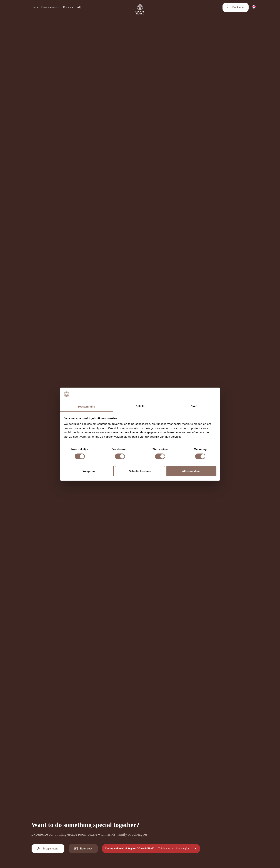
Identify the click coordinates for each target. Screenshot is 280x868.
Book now (235, 7)
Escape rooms (48, 849)
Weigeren (89, 471)
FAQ (78, 7)
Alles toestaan (191, 471)
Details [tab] (140, 406)
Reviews (68, 7)
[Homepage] (140, 7)
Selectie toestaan (140, 471)
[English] (254, 7)
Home (35, 7)
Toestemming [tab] (86, 407)
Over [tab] (194, 406)
